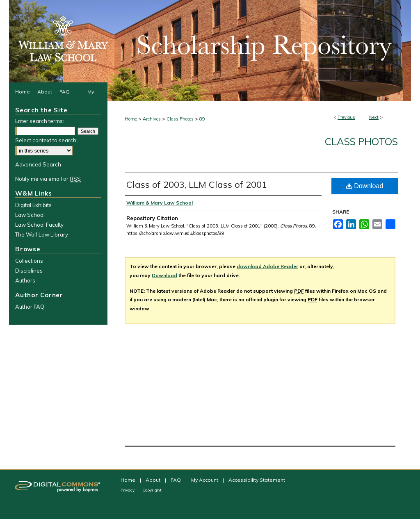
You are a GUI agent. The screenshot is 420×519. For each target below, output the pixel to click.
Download (365, 186)
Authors (25, 280)
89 (202, 119)
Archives (152, 119)
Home (131, 119)
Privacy (128, 490)
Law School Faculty (39, 225)
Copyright (152, 490)
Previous (346, 117)
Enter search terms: (40, 121)
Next (374, 117)
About (154, 480)
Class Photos (180, 119)
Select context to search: (46, 140)
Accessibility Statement (257, 480)
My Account (205, 480)
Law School (30, 215)
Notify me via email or (48, 179)
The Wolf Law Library (42, 234)
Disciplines (29, 271)
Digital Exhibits (33, 205)
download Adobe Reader (267, 266)
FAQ (176, 480)
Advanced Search (38, 164)
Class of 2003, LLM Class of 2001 (197, 184)
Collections (29, 261)
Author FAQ (30, 307)
